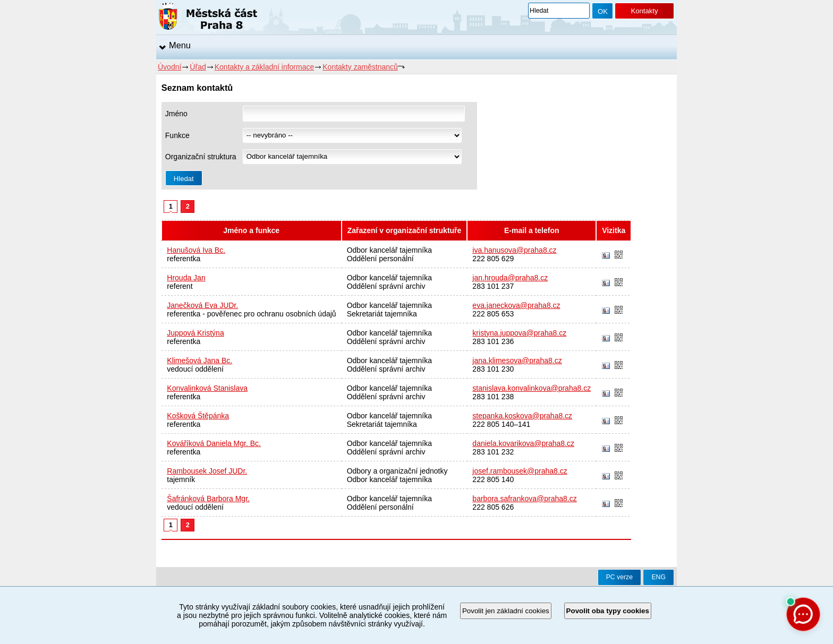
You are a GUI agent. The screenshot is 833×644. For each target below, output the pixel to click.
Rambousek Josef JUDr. (207, 471)
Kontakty (644, 11)
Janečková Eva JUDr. (202, 305)
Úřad (198, 67)
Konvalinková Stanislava (207, 388)
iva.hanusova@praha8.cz (514, 250)
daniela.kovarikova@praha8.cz (523, 443)
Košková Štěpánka (198, 416)
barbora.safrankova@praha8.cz (524, 499)
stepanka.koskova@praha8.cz (522, 416)
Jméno (176, 114)
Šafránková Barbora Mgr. (208, 499)
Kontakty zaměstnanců (360, 67)
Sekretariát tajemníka (382, 314)
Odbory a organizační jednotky (397, 471)
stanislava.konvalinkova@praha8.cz (532, 388)
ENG (658, 577)
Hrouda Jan (186, 278)
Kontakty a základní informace (265, 67)
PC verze (619, 577)
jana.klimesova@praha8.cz (517, 360)
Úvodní (169, 67)
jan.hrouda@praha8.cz (510, 278)
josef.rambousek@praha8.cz (520, 471)
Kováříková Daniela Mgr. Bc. (214, 443)
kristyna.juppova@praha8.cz (519, 333)
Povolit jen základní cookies (506, 611)
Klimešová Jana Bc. (199, 360)
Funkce (177, 135)
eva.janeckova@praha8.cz (516, 305)
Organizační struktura (201, 157)
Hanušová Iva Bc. (196, 250)
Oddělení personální (380, 259)
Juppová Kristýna (195, 333)
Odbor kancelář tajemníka (389, 250)
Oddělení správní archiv (386, 286)
